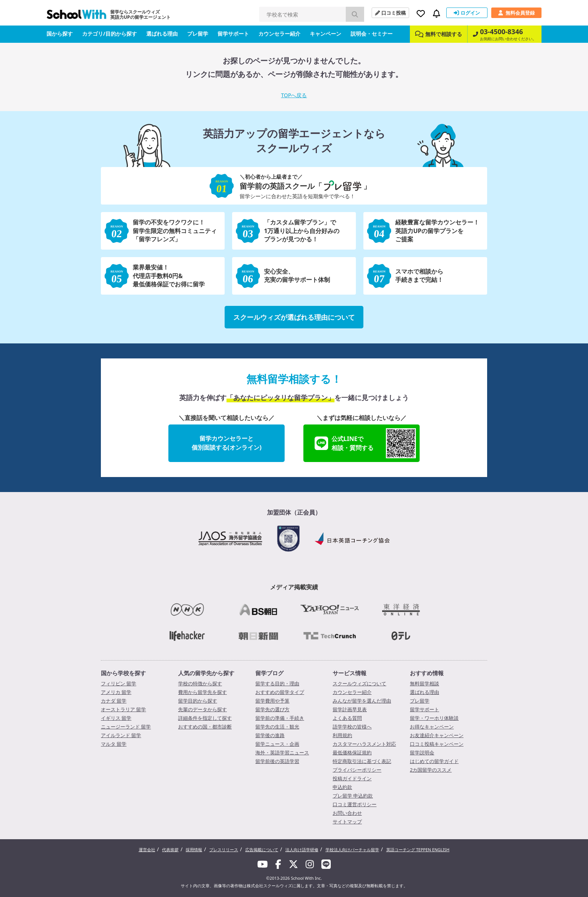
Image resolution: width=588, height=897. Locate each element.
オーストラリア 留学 (123, 709)
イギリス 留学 (116, 718)
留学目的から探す (198, 701)
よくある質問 (347, 718)
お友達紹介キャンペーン (437, 735)
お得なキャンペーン (432, 727)
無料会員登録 (516, 13)
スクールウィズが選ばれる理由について (294, 317)
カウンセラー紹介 (279, 34)
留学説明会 (422, 753)
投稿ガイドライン (352, 778)
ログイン (467, 13)
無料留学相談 (424, 683)
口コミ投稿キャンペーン (437, 744)
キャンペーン (325, 34)
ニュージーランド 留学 (126, 727)
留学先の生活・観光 (277, 727)
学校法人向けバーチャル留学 (352, 850)
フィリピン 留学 (118, 683)
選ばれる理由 (162, 34)
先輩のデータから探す (202, 709)
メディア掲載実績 (294, 587)
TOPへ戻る (294, 95)
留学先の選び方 (272, 709)
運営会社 (147, 850)
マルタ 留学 (114, 744)
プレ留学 (198, 34)
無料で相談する (439, 34)
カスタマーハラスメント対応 (364, 744)
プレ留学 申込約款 (353, 796)
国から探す (60, 34)
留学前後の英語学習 (277, 761)
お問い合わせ (347, 813)
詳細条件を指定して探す (205, 718)
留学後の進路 (270, 735)
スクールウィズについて (359, 683)
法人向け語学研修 (302, 850)
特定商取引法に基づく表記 (362, 761)
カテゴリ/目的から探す (109, 34)
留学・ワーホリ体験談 (434, 718)
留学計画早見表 (350, 709)
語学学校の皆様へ (352, 727)
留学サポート (233, 34)
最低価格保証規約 (352, 753)
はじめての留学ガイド (434, 761)
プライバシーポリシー (357, 770)
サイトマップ (347, 822)
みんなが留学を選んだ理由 (362, 701)
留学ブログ (269, 673)
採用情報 (194, 850)
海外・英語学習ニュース (282, 753)
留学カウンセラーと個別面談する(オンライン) (227, 443)
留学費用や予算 (272, 701)
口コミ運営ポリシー (355, 804)
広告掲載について (262, 850)
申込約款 (342, 787)
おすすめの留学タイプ (280, 692)
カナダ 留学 (114, 701)
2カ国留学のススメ (431, 770)
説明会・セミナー (372, 34)
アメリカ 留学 (116, 692)
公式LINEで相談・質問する (365, 443)
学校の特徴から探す (200, 683)
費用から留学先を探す (202, 692)
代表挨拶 (170, 850)
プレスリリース (224, 850)
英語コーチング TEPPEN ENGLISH (418, 850)
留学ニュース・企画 (277, 744)
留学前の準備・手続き (280, 718)
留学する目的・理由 (277, 683)
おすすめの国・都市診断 (205, 727)
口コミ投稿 (390, 13)
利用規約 (342, 735)
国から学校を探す (123, 673)
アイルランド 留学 (121, 735)
